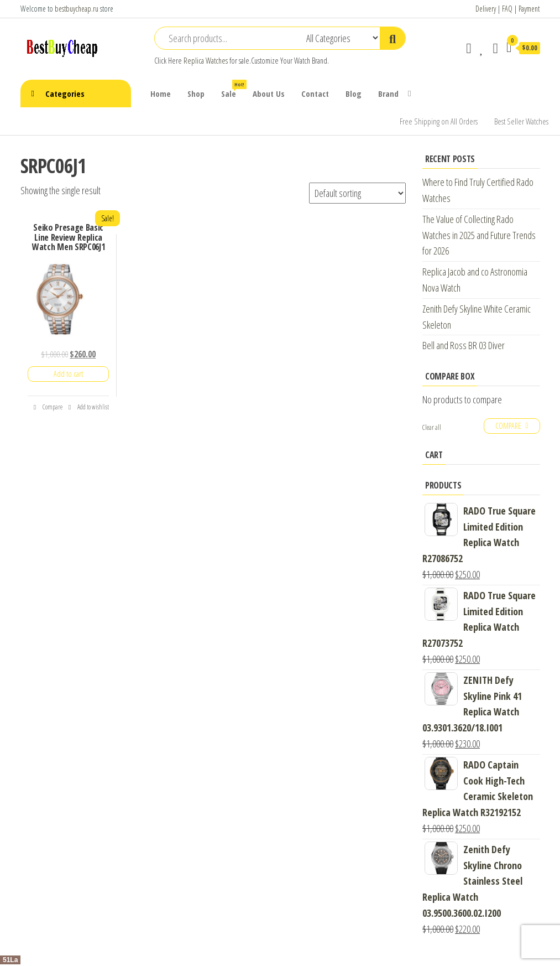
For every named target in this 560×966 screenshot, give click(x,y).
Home (161, 94)
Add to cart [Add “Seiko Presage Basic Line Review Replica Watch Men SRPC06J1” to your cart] (68, 374)
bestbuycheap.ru (77, 9)
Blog (354, 94)
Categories (65, 94)
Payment (529, 9)
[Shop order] (357, 193)
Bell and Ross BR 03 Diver (464, 345)
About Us (269, 94)
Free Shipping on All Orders (439, 121)
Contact (315, 94)
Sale (233, 89)
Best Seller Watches (521, 121)
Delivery (486, 9)
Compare (48, 407)
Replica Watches (206, 61)
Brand (388, 94)
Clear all (432, 427)
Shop (196, 94)
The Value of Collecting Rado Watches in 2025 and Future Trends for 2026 (479, 235)
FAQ (507, 9)
